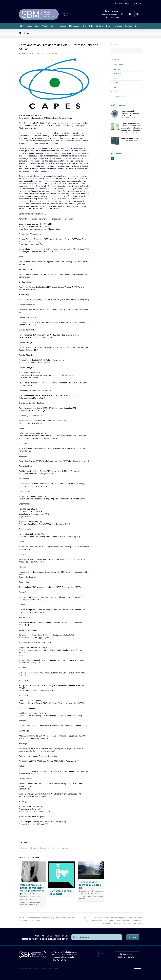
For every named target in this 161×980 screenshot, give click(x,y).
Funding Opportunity (130, 138)
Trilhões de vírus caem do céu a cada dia (90, 885)
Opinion (116, 92)
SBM (41, 53)
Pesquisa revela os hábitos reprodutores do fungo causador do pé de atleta (32, 889)
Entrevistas (118, 69)
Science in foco (119, 96)
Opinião (116, 87)
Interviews (117, 74)
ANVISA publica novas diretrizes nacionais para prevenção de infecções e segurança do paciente (132, 127)
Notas (116, 78)
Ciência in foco (53, 53)
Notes (116, 83)
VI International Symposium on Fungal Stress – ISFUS (130, 113)
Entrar (137, 3)
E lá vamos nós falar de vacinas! (61, 892)
